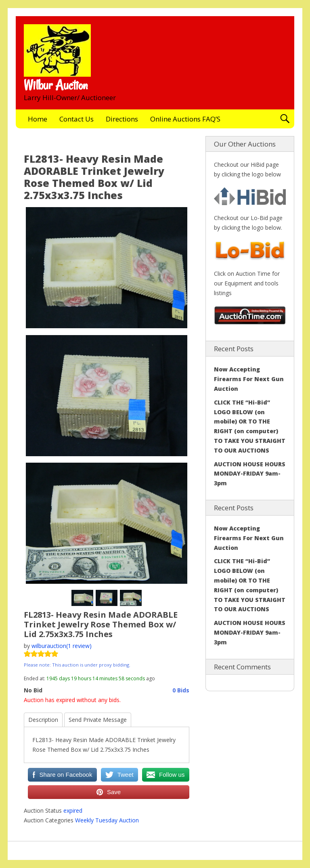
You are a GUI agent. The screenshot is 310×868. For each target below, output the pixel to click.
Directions (122, 119)
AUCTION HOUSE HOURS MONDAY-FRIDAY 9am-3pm (250, 474)
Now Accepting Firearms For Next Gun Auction (249, 379)
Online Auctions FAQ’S (185, 119)
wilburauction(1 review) (62, 646)
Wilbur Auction (56, 85)
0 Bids (181, 690)
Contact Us (76, 119)
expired (73, 810)
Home (38, 119)
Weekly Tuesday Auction (107, 820)
